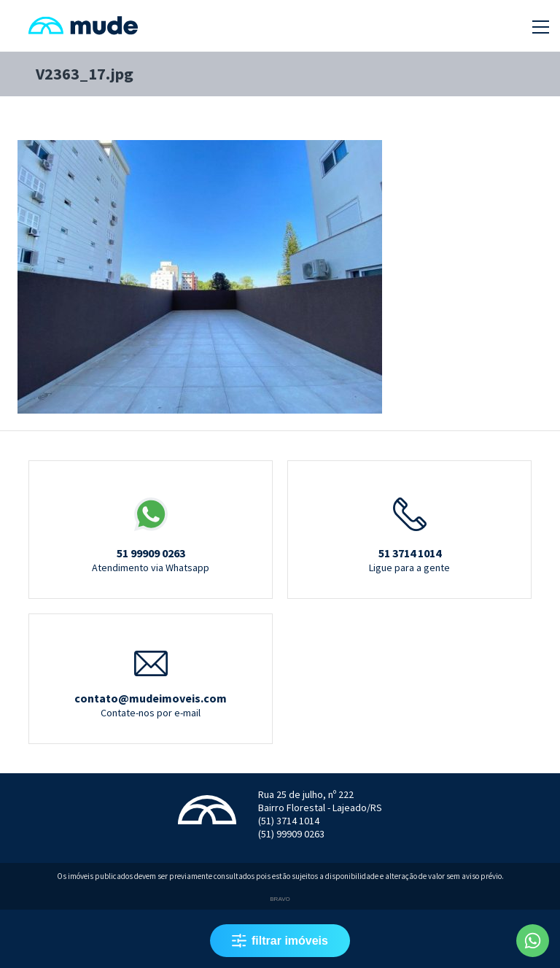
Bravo (280, 899)
